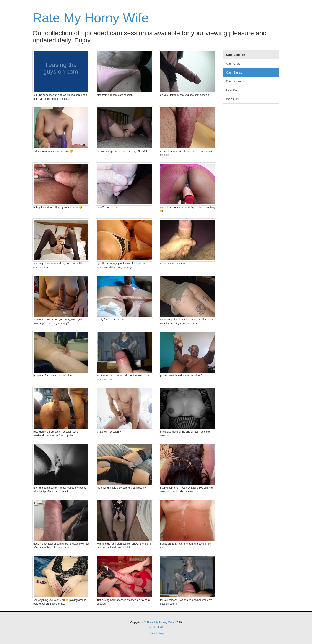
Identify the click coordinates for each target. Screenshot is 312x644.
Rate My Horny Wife (91, 18)
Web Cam (233, 99)
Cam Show (234, 81)
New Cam (233, 90)
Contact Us (156, 627)
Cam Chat (233, 64)
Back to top (156, 633)
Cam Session (235, 72)
